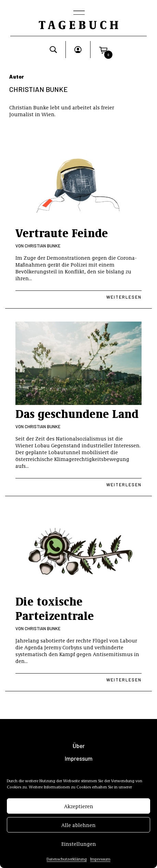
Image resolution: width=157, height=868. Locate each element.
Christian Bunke (43, 246)
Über (79, 746)
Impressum (100, 859)
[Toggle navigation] (78, 13)
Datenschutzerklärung (67, 859)
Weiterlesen (124, 297)
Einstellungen (79, 844)
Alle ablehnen (78, 825)
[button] (103, 50)
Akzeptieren (79, 806)
